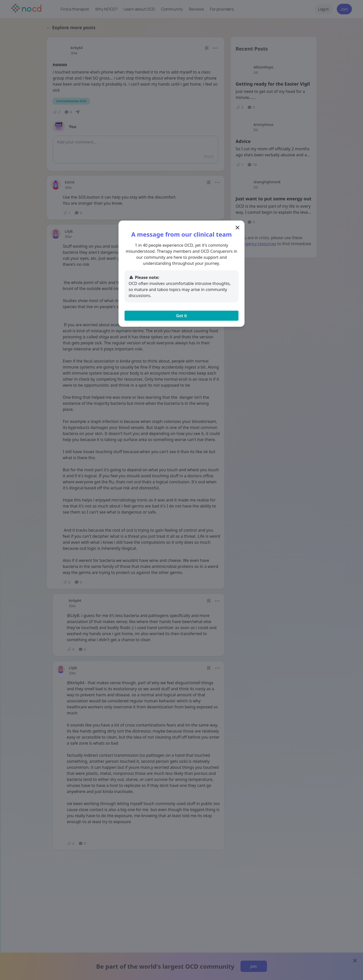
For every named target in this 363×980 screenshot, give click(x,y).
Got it (181, 316)
